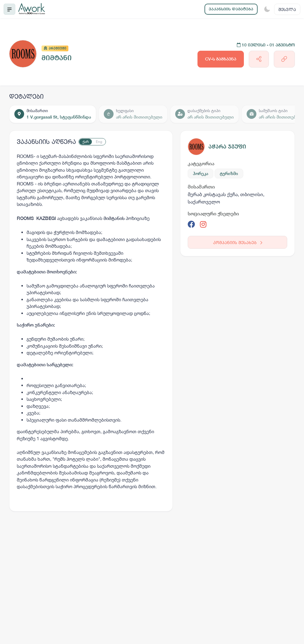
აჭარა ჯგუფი (227, 146)
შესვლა (287, 9)
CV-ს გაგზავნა (221, 59)
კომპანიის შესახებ (238, 242)
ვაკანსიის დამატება (231, 9)
